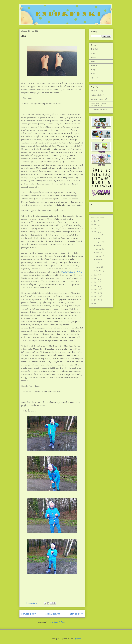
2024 (96, 221)
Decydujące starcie (97, 99)
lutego (98, 267)
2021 (96, 232)
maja (98, 253)
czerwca (99, 249)
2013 (96, 300)
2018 (96, 282)
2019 (96, 279)
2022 (96, 228)
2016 (96, 289)
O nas (93, 53)
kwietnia (99, 256)
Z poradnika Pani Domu (99, 109)
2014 (96, 296)
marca (98, 260)
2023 (96, 225)
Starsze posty (77, 614)
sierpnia (99, 242)
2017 (96, 286)
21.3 (24, 36)
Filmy (93, 70)
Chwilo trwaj (95, 91)
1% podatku (95, 78)
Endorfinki (95, 49)
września (99, 238)
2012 (96, 303)
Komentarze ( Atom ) (57, 622)
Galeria (93, 61)
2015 (96, 293)
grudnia (99, 235)
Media (93, 74)
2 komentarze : (33, 603)
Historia (94, 57)
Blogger (77, 639)
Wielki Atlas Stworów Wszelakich (98, 104)
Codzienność (95, 95)
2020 (96, 275)
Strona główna (53, 614)
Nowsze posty (28, 614)
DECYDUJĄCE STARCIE (72, 272)
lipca (98, 245)
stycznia (99, 271)
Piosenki (94, 65)
